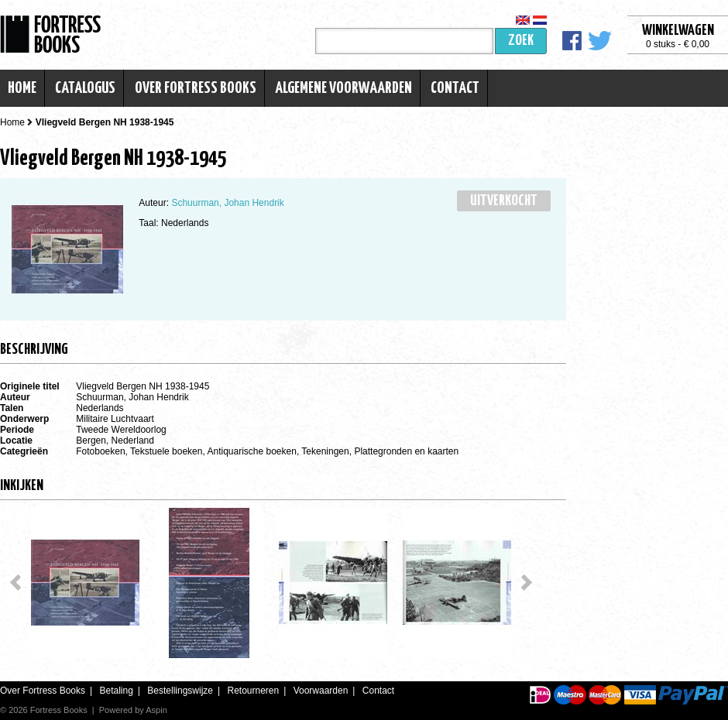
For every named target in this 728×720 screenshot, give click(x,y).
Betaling (116, 691)
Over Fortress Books (196, 88)
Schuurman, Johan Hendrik (227, 203)
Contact (455, 88)
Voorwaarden (321, 691)
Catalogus (85, 88)
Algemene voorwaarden (343, 88)
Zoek (521, 41)
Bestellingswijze (180, 691)
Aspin (156, 710)
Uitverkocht (504, 201)
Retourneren (253, 691)
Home (22, 88)
